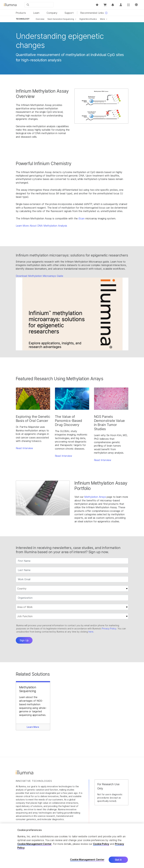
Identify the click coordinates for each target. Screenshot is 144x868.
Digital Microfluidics (88, 19)
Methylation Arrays (95, 497)
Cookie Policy (101, 844)
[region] (72, 846)
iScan (82, 218)
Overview (40, 19)
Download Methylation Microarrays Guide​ (39, 276)
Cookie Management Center (35, 844)
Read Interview (24, 448)
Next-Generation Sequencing (61, 19)
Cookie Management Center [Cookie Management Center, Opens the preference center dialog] (87, 860)
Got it (118, 860)
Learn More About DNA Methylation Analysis (42, 226)
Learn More (33, 727)
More (102, 19)
